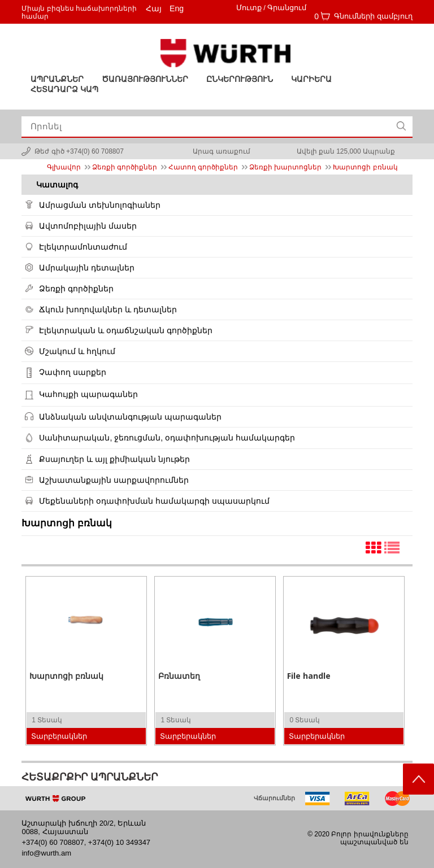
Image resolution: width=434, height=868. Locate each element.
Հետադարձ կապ (64, 89)
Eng (177, 8)
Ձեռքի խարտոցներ (285, 167)
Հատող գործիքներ (203, 167)
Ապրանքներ (57, 79)
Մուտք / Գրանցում (272, 8)
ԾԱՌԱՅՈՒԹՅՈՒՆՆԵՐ (145, 79)
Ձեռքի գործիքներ (125, 167)
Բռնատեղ (179, 676)
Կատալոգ (57, 185)
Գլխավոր (64, 167)
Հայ (154, 8)
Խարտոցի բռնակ (365, 167)
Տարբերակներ (59, 736)
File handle (309, 676)
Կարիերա (311, 79)
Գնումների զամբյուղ (373, 16)
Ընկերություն (240, 79)
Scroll (418, 779)
